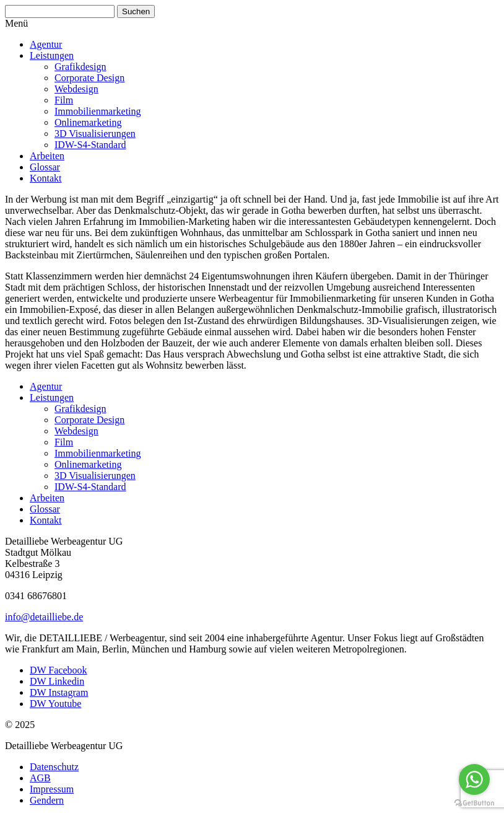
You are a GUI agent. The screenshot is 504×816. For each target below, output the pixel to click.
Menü (16, 23)
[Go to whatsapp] (474, 779)
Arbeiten (47, 156)
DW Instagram (59, 692)
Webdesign (76, 89)
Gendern (47, 800)
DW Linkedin (57, 681)
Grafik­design (80, 67)
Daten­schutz (54, 767)
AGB (40, 778)
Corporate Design (89, 78)
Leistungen (52, 55)
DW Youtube (55, 704)
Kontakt (46, 178)
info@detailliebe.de (44, 617)
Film (64, 100)
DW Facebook (59, 670)
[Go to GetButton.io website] (474, 803)
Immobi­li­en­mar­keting (98, 111)
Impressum (52, 789)
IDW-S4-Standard (90, 145)
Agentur (46, 44)
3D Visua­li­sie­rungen (95, 134)
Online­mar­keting (88, 122)
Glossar (45, 167)
